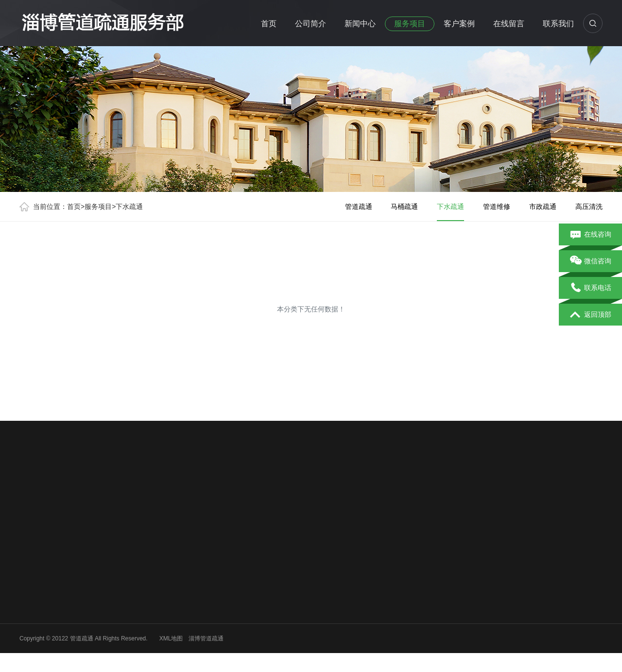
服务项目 (410, 24)
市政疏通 (543, 207)
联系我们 (558, 24)
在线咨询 (591, 235)
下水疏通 (129, 207)
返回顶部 (591, 315)
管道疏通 (359, 207)
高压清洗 (589, 207)
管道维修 (497, 207)
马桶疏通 (404, 207)
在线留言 (509, 24)
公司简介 (311, 24)
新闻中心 (360, 24)
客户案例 (459, 24)
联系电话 (591, 288)
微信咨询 (591, 261)
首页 (269, 24)
